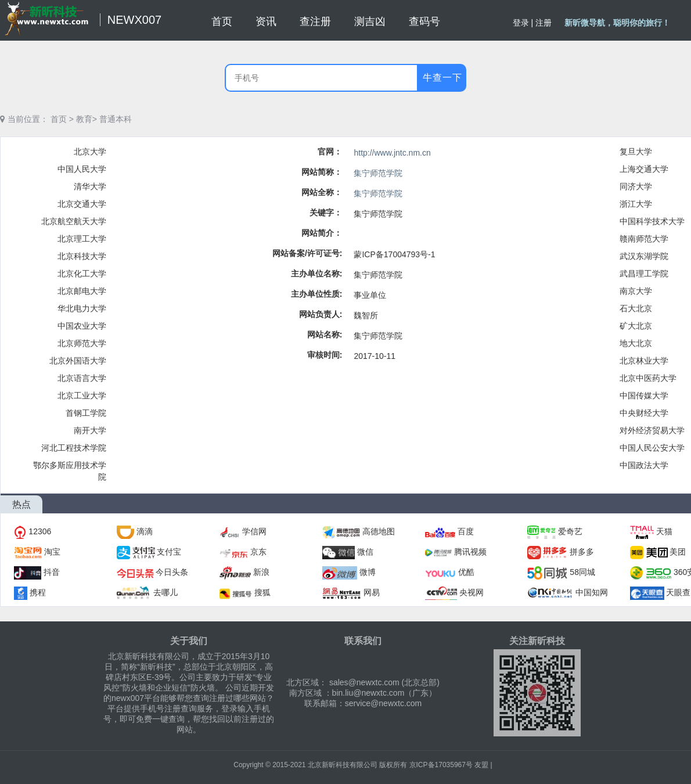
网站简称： (322, 172)
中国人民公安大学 (652, 448)
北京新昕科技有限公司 (343, 765)
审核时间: (325, 355)
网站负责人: (321, 314)
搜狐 (262, 592)
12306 (40, 531)
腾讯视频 (470, 552)
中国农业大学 (82, 326)
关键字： (326, 213)
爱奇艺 (570, 531)
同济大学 (636, 186)
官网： (330, 152)
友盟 (481, 765)
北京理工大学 (82, 239)
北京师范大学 (82, 343)
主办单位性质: (317, 294)
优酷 (466, 572)
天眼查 (678, 592)
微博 (368, 572)
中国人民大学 (82, 169)
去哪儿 (165, 592)
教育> (87, 119)
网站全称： (322, 192)
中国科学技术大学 (652, 221)
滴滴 (145, 531)
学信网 (254, 531)
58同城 (582, 572)
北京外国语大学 (78, 361)
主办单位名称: (317, 274)
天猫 (664, 531)
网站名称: (325, 335)
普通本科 (116, 119)
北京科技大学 (82, 256)
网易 (372, 592)
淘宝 (52, 552)
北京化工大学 (82, 274)
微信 (365, 552)
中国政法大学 (644, 465)
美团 (678, 552)
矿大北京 (636, 326)
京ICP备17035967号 (441, 765)
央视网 (472, 592)
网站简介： (322, 233)
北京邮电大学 (82, 291)
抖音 (52, 572)
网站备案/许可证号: (307, 253)
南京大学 (636, 291)
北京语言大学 (82, 378)
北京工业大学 (82, 395)
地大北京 (636, 343)
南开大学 (90, 430)
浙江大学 (636, 204)
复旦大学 (636, 152)
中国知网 (592, 592)
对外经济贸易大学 (652, 430)
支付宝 (169, 552)
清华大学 (90, 186)
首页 (59, 119)
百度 (466, 531)
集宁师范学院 (378, 173)
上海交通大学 (644, 169)
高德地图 (379, 531)
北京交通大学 (82, 204)
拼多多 (582, 552)
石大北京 (636, 308)
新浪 (261, 572)
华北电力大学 (82, 308)
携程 (38, 592)
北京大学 (90, 152)
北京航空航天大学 (74, 221)
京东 (258, 552)
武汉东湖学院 (644, 256)
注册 (544, 23)
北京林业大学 (644, 361)
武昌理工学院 (644, 274)
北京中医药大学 (648, 378)
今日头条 (172, 572)
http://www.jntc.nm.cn (392, 153)
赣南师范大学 (644, 239)
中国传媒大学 (644, 395)
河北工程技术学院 (74, 448)
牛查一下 (442, 78)
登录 (521, 23)
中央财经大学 (644, 413)
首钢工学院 (86, 413)
